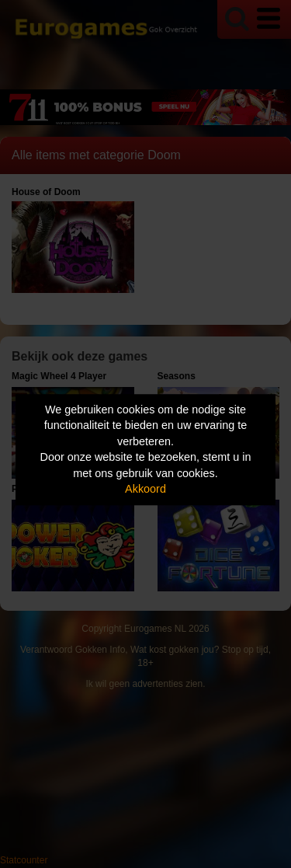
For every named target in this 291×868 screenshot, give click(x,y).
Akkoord (145, 490)
